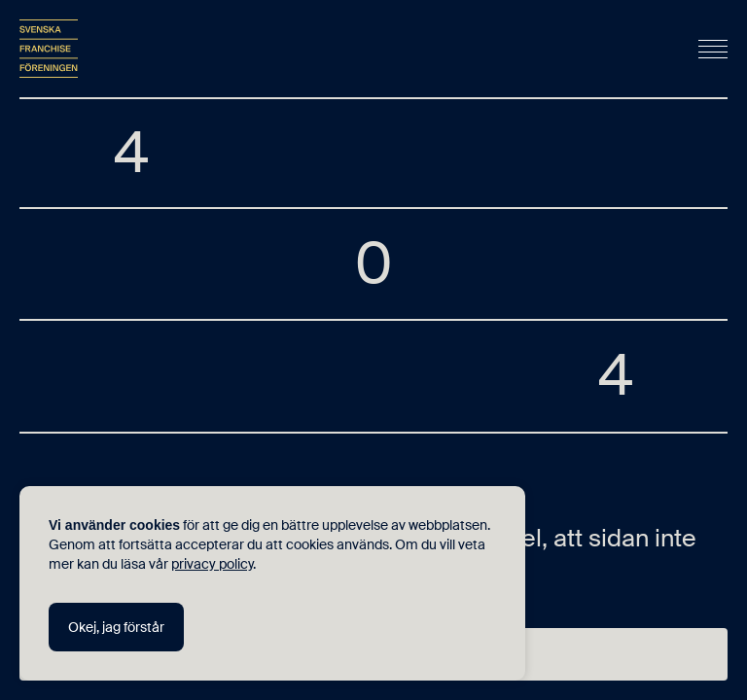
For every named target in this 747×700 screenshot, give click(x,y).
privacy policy (212, 564)
